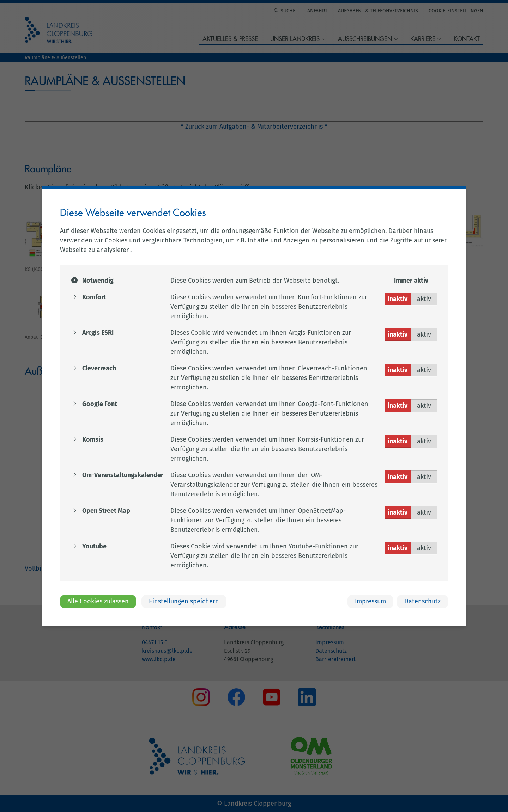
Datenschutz (422, 601)
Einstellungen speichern (184, 601)
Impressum (370, 601)
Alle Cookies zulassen (98, 601)
